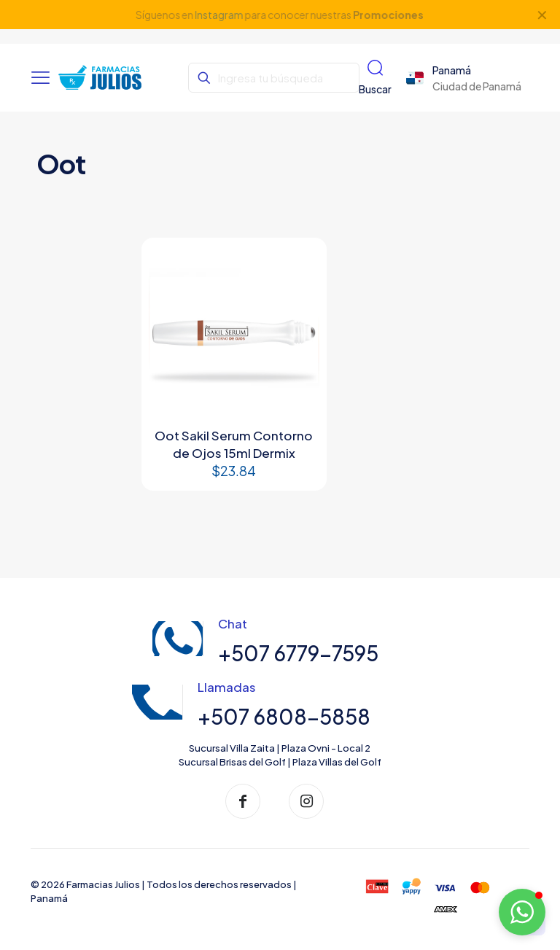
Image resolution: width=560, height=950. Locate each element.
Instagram (219, 15)
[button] (522, 912)
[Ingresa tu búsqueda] (273, 78)
